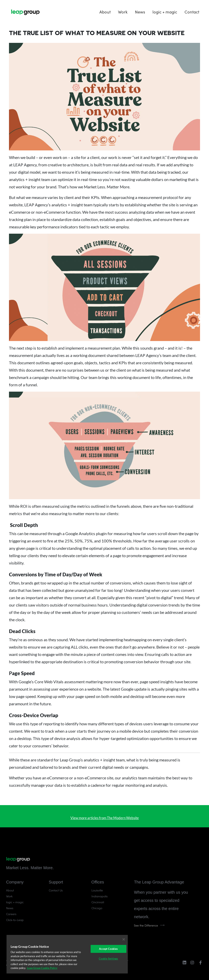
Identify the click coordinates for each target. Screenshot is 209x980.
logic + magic (165, 12)
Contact (192, 12)
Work (123, 12)
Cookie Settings (108, 959)
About (105, 12)
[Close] (124, 939)
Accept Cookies (108, 949)
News (140, 12)
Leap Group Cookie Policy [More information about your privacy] (42, 968)
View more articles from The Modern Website (105, 818)
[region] (67, 954)
